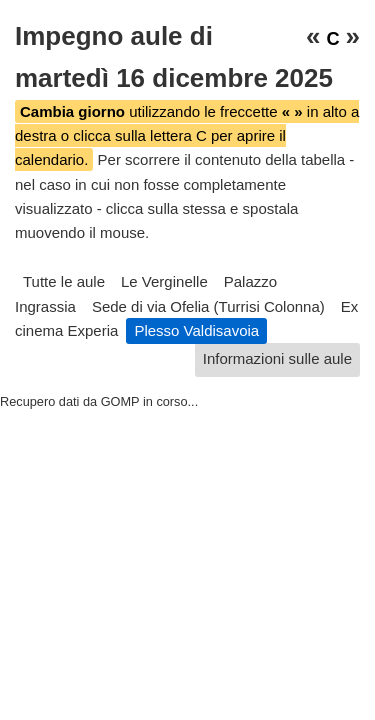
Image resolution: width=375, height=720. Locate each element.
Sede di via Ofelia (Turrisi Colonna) (208, 306)
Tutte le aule (64, 281)
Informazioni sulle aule (277, 358)
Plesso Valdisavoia (196, 330)
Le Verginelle (164, 281)
